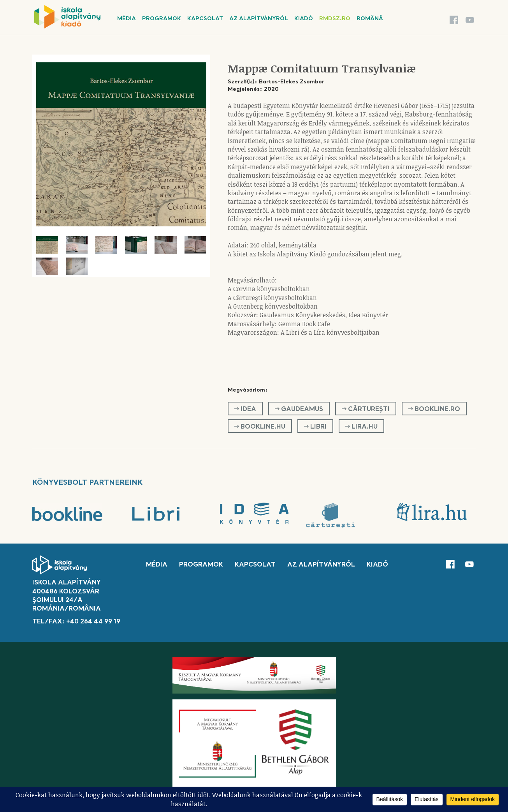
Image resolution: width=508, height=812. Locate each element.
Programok (162, 19)
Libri (315, 427)
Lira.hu (361, 427)
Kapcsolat (205, 19)
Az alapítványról (259, 19)
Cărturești (366, 409)
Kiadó (304, 19)
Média (127, 19)
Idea (245, 409)
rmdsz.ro (335, 19)
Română (370, 19)
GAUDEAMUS (299, 409)
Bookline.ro (434, 409)
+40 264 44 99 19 (93, 622)
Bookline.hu (260, 427)
